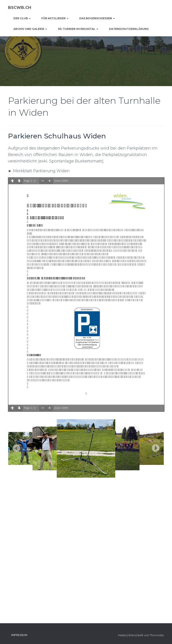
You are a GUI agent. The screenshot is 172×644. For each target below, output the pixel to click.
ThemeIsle (157, 635)
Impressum (19, 635)
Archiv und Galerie (30, 29)
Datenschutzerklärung (129, 29)
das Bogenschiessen (97, 18)
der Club (22, 18)
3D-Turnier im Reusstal (78, 29)
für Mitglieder (55, 18)
